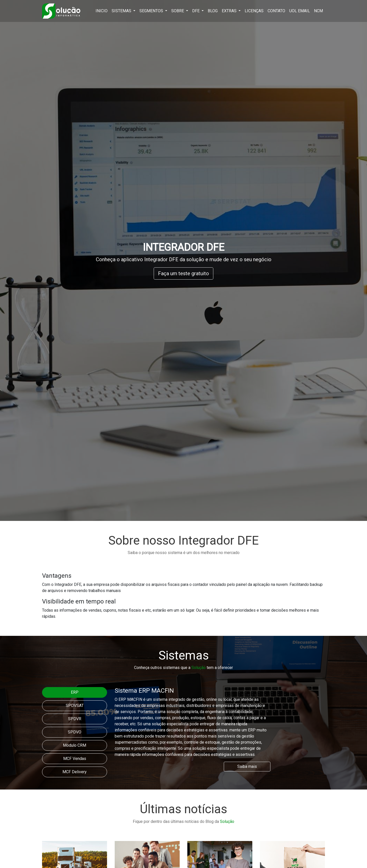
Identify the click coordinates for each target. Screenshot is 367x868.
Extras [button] (230, 11)
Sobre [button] (178, 11)
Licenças (254, 11)
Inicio (102, 11)
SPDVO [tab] (75, 732)
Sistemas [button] (122, 11)
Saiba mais (247, 766)
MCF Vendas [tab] (75, 759)
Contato (276, 11)
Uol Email (300, 11)
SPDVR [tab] (75, 719)
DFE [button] (196, 11)
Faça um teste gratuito (183, 273)
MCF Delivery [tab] (75, 772)
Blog (213, 11)
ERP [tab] (75, 692)
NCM (318, 11)
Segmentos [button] (152, 11)
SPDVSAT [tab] (75, 706)
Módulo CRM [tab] (75, 745)
